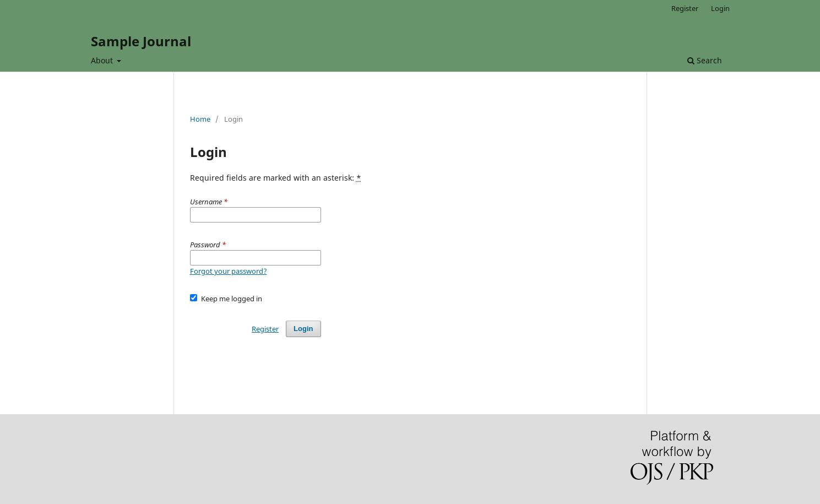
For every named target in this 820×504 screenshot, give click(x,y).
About (103, 60)
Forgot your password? (229, 271)
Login (720, 8)
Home (200, 119)
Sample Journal (141, 41)
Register (685, 8)
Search (705, 60)
